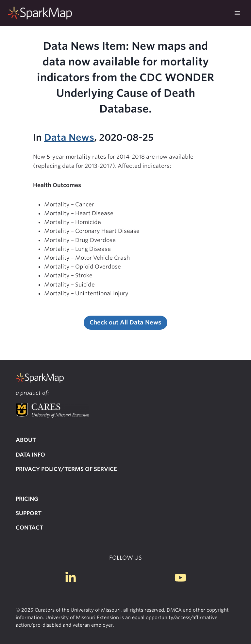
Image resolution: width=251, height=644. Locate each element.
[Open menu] (237, 13)
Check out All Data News (125, 322)
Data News (69, 137)
